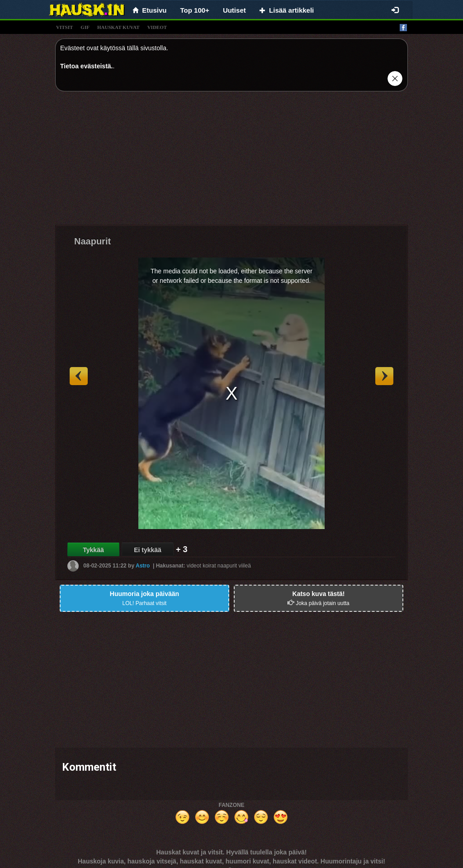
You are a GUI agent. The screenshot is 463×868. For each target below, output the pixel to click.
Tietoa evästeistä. (86, 66)
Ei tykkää (148, 550)
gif (85, 27)
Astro (143, 566)
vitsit (64, 27)
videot (157, 27)
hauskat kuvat (118, 27)
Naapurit (92, 241)
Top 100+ (195, 10)
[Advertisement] (231, 162)
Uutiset (234, 10)
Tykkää (93, 550)
